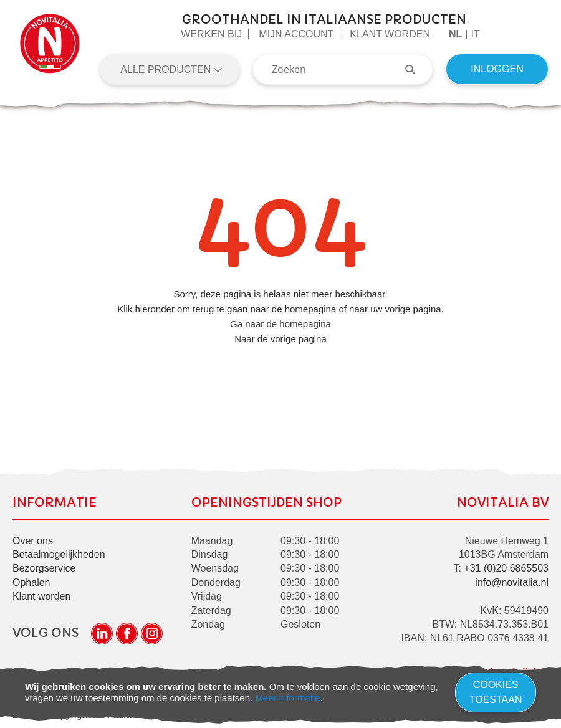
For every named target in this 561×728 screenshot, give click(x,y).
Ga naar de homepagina (280, 324)
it (475, 34)
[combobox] (343, 69)
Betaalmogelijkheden (59, 554)
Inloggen (497, 69)
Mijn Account (296, 34)
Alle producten (167, 69)
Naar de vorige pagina (280, 339)
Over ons (33, 541)
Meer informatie (287, 698)
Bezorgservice (44, 568)
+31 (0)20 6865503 (506, 568)
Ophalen (31, 582)
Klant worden (390, 34)
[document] (280, 692)
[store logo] (50, 49)
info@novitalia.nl (512, 582)
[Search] (416, 69)
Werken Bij (211, 34)
